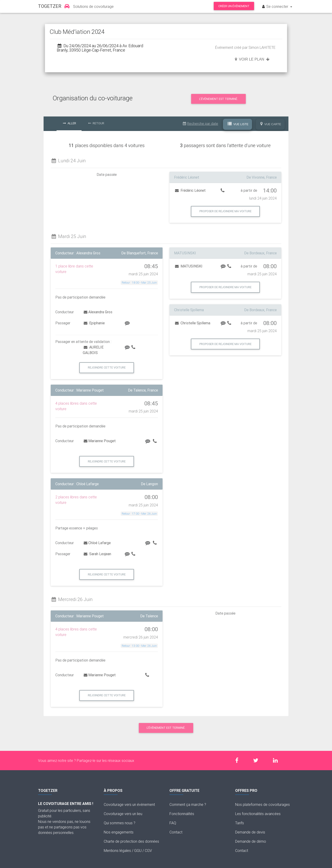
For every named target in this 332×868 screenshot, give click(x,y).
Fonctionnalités (182, 814)
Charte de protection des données (131, 841)
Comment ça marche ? (188, 804)
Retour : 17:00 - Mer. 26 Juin (139, 514)
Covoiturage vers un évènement (129, 804)
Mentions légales (117, 851)
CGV (148, 851)
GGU (138, 851)
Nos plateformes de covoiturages (262, 804)
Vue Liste (238, 124)
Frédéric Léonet (190, 190)
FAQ (173, 823)
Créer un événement (234, 6)
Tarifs (240, 823)
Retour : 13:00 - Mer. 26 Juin (139, 646)
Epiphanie (94, 323)
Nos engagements (119, 832)
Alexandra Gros (98, 312)
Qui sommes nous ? (120, 823)
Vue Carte (271, 124)
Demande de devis (250, 832)
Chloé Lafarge (97, 543)
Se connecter (275, 6)
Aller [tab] (70, 123)
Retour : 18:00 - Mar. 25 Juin (139, 283)
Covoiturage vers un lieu (123, 814)
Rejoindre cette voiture (107, 367)
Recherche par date (200, 123)
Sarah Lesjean (97, 554)
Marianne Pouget (100, 441)
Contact (176, 832)
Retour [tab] (96, 123)
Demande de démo (251, 841)
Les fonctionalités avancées (258, 814)
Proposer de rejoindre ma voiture (225, 211)
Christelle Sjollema (193, 323)
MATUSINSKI (189, 266)
